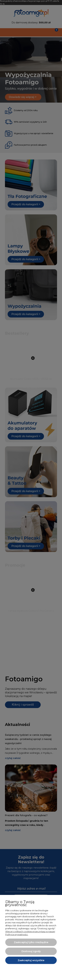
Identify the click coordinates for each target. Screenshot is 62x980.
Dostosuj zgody (31, 951)
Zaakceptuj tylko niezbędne (31, 942)
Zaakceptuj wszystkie (31, 960)
